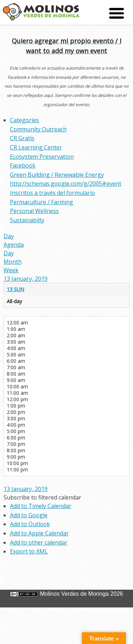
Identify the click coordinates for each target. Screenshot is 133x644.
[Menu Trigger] (117, 13)
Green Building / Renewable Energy (57, 175)
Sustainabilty (27, 220)
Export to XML (29, 551)
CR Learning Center (36, 147)
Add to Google (29, 515)
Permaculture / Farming (41, 202)
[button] (42, 497)
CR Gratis (22, 138)
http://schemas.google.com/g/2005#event (66, 184)
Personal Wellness (34, 211)
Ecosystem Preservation (42, 157)
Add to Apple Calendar (39, 533)
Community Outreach (38, 129)
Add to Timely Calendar (41, 506)
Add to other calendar (39, 542)
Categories (24, 120)
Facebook (23, 165)
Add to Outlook (30, 524)
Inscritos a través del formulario (52, 193)
